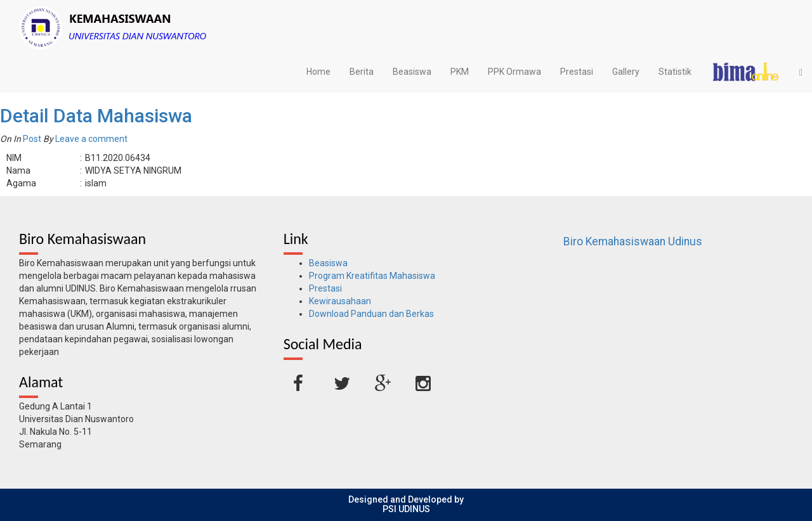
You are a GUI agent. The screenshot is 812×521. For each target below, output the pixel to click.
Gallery (626, 72)
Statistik (675, 72)
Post (32, 139)
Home (318, 72)
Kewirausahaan (340, 301)
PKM (460, 72)
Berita (362, 72)
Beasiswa (412, 72)
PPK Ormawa (514, 72)
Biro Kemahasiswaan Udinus (633, 241)
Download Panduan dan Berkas (371, 314)
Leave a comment (91, 139)
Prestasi (577, 72)
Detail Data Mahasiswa (96, 116)
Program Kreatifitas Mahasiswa (372, 276)
